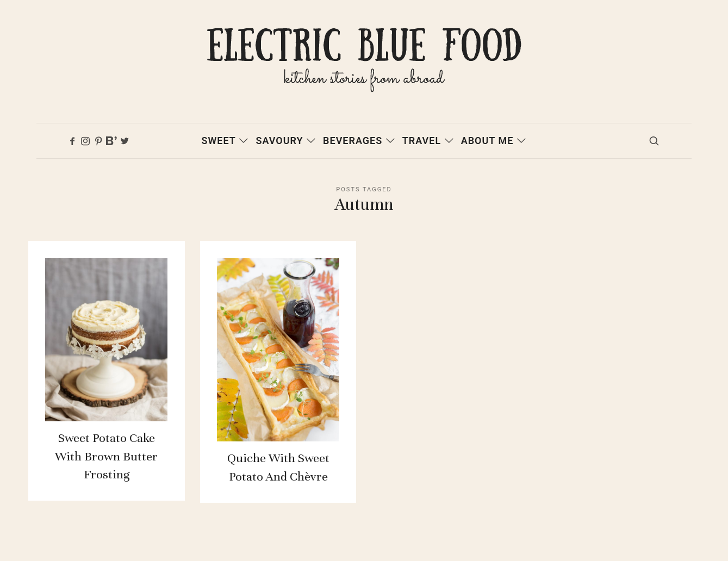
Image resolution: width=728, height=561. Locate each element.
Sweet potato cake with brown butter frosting (106, 467)
